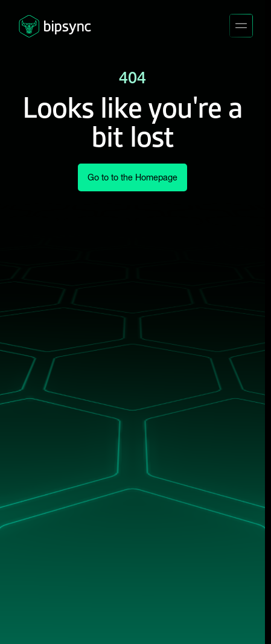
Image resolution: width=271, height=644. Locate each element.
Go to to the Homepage (132, 177)
